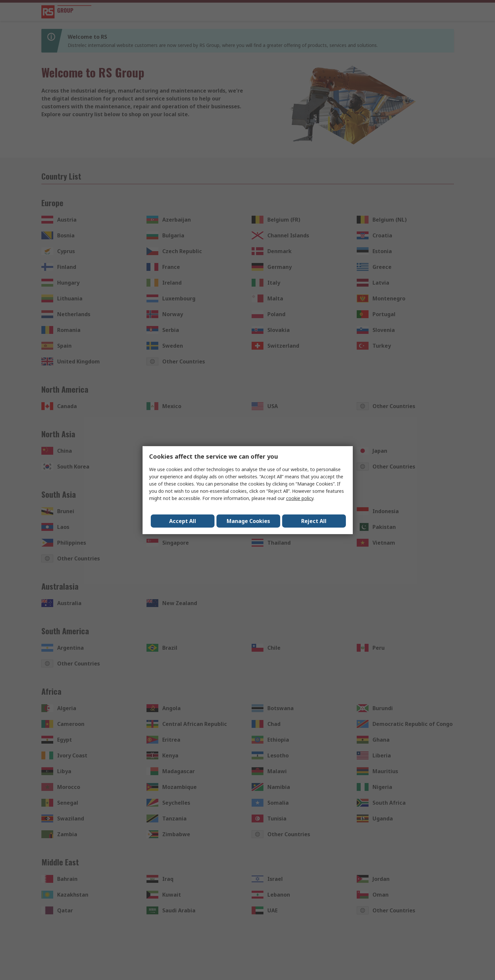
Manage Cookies (248, 521)
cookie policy (300, 498)
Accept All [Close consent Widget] (183, 521)
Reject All (314, 521)
